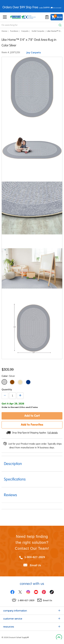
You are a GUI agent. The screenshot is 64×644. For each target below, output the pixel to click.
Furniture (14, 31)
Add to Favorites (32, 425)
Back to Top (59, 637)
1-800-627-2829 (35, 557)
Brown (12, 382)
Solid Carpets (38, 31)
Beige (20, 382)
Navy (28, 382)
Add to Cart (32, 416)
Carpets (25, 31)
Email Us (35, 565)
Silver (4, 382)
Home (4, 31)
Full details (53, 433)
